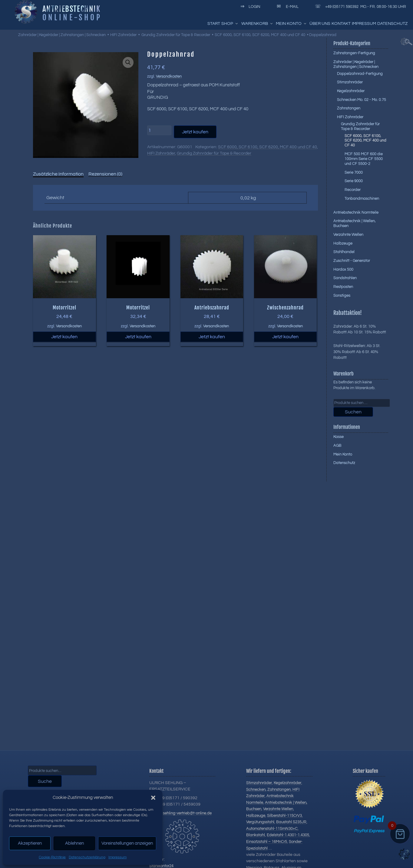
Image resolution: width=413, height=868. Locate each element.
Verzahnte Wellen (348, 235)
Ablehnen (74, 843)
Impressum (117, 857)
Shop (230, 24)
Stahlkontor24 (161, 866)
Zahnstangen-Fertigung (354, 53)
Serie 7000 (354, 172)
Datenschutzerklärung (87, 857)
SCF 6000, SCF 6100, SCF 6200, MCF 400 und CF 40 (260, 35)
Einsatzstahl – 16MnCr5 (267, 842)
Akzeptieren (30, 843)
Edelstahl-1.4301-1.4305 (288, 835)
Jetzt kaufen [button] (64, 337)
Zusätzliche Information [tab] (58, 174)
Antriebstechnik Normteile (356, 212)
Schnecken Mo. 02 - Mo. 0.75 (362, 100)
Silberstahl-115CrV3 (284, 816)
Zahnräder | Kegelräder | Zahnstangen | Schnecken (62, 35)
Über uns (320, 24)
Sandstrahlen (345, 278)
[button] (153, 798)
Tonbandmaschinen (362, 199)
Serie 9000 (354, 181)
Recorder (353, 190)
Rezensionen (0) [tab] (105, 174)
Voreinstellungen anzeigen (127, 843)
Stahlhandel (344, 252)
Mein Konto (291, 24)
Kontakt (341, 24)
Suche (45, 781)
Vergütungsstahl (260, 822)
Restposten (343, 287)
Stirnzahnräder (350, 82)
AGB (337, 446)
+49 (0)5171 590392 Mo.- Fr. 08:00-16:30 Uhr (359, 7)
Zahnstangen (349, 108)
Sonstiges (342, 295)
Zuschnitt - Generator (352, 261)
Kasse (339, 437)
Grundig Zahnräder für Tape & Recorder (176, 35)
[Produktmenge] (159, 130)
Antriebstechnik (71, 9)
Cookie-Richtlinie (52, 857)
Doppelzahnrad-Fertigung (360, 74)
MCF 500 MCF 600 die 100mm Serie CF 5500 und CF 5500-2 (364, 159)
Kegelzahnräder (351, 91)
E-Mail (287, 7)
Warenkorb (257, 24)
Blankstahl (256, 835)
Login (249, 7)
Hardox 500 (343, 269)
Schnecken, (256, 790)
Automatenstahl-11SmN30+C (272, 829)
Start (214, 24)
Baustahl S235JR (291, 822)
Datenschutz (392, 24)
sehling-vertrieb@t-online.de (187, 813)
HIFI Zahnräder (123, 35)
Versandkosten (169, 77)
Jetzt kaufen (195, 132)
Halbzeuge (343, 243)
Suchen (353, 412)
